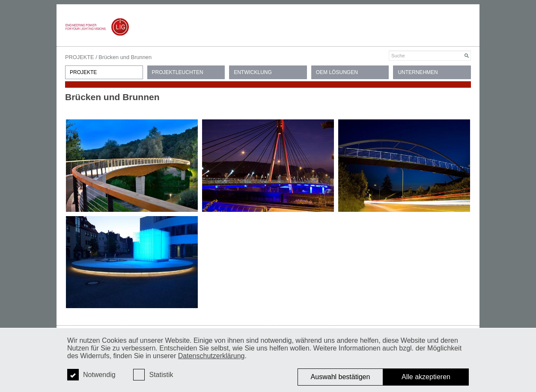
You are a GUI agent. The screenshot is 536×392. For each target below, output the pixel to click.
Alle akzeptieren (426, 377)
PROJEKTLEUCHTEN (178, 72)
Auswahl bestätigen (341, 377)
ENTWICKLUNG (253, 72)
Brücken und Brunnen (125, 57)
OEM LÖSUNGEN (337, 72)
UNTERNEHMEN (418, 72)
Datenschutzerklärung (211, 356)
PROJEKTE (80, 57)
